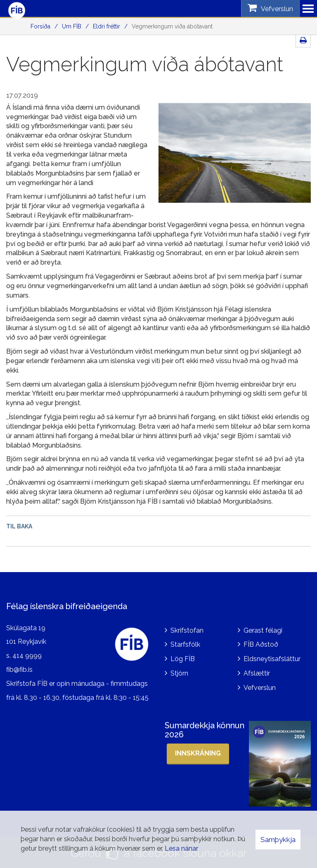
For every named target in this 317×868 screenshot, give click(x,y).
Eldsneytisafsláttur (272, 659)
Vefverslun (260, 688)
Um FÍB (72, 26)
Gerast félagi (263, 630)
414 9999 (27, 656)
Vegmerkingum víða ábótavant (172, 26)
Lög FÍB (183, 659)
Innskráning (198, 753)
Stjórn (179, 673)
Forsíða (40, 26)
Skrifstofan (187, 630)
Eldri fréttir (106, 26)
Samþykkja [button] (278, 840)
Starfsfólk (185, 644)
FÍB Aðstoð (261, 644)
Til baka (19, 526)
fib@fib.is (19, 670)
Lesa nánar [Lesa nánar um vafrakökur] (181, 848)
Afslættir (257, 673)
